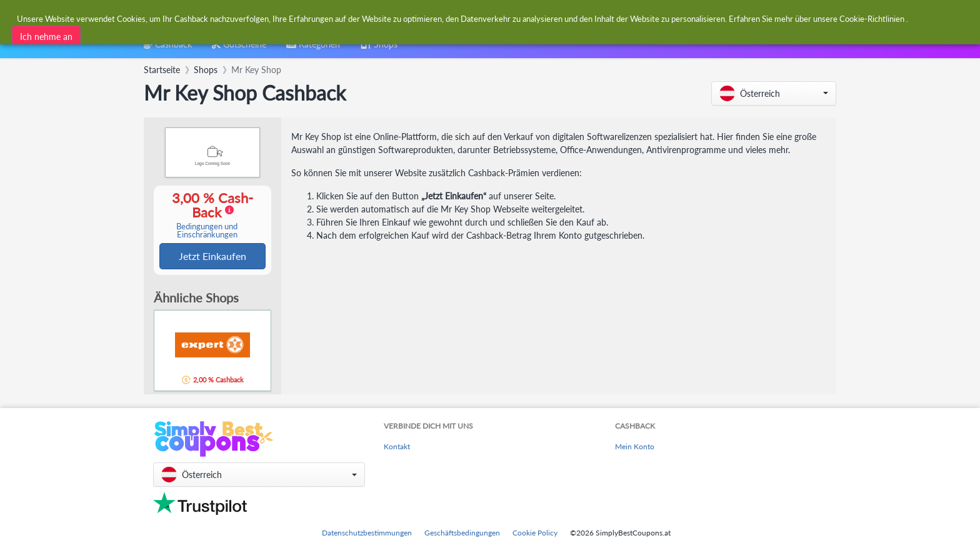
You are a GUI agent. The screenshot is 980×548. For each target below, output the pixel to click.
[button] (774, 93)
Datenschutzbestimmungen (367, 533)
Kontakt (397, 446)
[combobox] (460, 18)
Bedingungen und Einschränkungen (207, 231)
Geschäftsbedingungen (462, 533)
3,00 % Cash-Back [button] (207, 215)
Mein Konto (635, 446)
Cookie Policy (535, 533)
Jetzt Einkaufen (212, 257)
